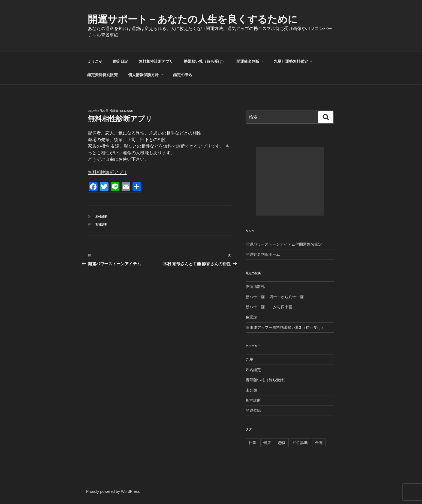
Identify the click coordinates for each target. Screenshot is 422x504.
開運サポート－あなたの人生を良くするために (193, 19)
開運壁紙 (253, 410)
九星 (249, 359)
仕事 (252, 443)
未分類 (251, 390)
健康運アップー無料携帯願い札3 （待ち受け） (285, 327)
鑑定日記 (120, 61)
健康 (267, 443)
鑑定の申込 (183, 75)
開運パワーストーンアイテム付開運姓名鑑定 (284, 244)
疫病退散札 (255, 287)
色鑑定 (251, 317)
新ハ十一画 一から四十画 (269, 307)
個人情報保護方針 (146, 75)
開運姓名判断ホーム (263, 254)
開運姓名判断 (250, 61)
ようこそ (95, 61)
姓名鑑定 (253, 370)
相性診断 (101, 217)
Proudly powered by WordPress (113, 491)
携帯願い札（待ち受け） (205, 61)
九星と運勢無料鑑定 (293, 61)
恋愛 (282, 443)
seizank (127, 111)
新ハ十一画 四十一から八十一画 (275, 297)
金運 (319, 443)
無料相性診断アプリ (156, 61)
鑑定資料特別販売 (103, 75)
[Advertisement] (290, 181)
